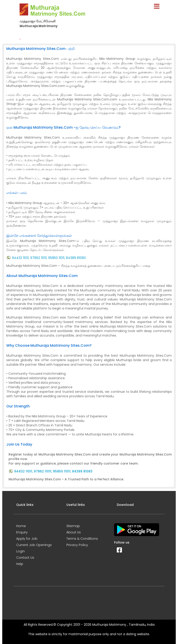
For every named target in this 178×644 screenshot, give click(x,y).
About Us (74, 532)
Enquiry (22, 532)
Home (21, 526)
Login (20, 551)
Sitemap (73, 526)
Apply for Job (27, 539)
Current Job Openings (34, 545)
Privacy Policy (77, 545)
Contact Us (25, 558)
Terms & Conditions (82, 539)
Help (20, 564)
